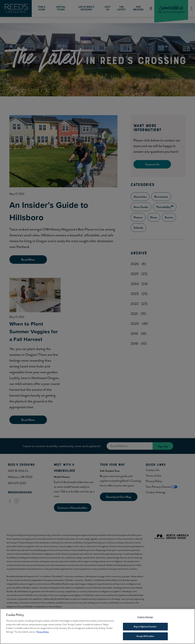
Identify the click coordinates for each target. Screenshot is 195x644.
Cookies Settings (145, 617)
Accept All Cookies (145, 636)
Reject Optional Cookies (145, 627)
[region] (97, 626)
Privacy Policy (43, 632)
